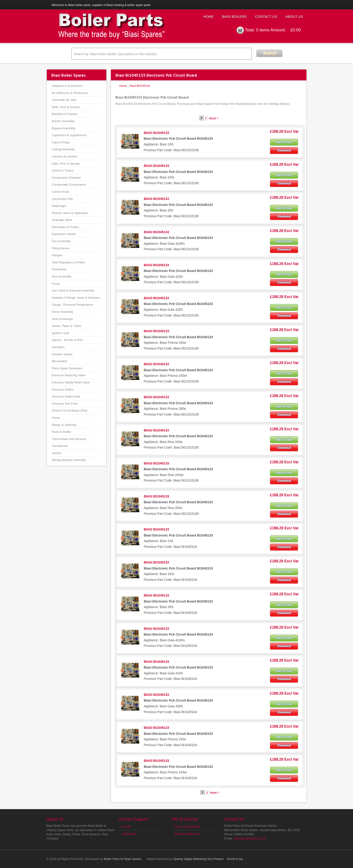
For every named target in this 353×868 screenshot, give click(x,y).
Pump (56, 418)
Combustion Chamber (66, 178)
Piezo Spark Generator (67, 368)
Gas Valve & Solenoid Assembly (73, 291)
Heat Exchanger (63, 319)
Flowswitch (59, 269)
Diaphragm (59, 206)
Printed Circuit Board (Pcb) (70, 411)
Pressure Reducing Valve (69, 375)
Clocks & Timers (63, 170)
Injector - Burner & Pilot (67, 340)
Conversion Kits (62, 199)
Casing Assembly (63, 149)
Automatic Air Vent (64, 100)
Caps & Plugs (61, 142)
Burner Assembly (63, 121)
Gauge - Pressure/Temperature (73, 305)
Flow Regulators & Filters (69, 262)
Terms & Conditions (188, 827)
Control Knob (61, 192)
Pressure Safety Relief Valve (71, 382)
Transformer (60, 446)
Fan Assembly (61, 241)
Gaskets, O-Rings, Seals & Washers (76, 298)
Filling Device (61, 248)
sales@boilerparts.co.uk (249, 838)
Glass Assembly (62, 312)
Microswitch (60, 361)
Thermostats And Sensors (69, 439)
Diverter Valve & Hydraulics (70, 213)
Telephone (129, 834)
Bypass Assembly (64, 128)
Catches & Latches (64, 156)
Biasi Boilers (234, 17)
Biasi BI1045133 (140, 86)
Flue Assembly (62, 276)
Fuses (56, 284)
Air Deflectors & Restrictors (70, 93)
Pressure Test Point (65, 404)
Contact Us (266, 17)
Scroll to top (235, 859)
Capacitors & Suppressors (69, 135)
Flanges (57, 255)
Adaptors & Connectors (67, 86)
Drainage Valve (62, 220)
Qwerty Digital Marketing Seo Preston (199, 859)
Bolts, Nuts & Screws (66, 107)
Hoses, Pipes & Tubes (67, 326)
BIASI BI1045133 (157, 133)
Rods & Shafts (61, 432)
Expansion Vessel (64, 234)
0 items (263, 30)
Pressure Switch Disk (66, 396)
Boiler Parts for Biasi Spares (123, 859)
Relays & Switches (64, 425)
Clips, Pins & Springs (66, 164)
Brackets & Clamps (65, 114)
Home (208, 17)
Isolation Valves (62, 354)
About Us (294, 17)
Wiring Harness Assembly (69, 460)
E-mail (126, 827)
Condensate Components (69, 185)
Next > (214, 118)
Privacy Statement (187, 834)
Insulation (58, 347)
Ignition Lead (60, 333)
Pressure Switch (63, 390)
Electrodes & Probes (66, 227)
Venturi (56, 453)
